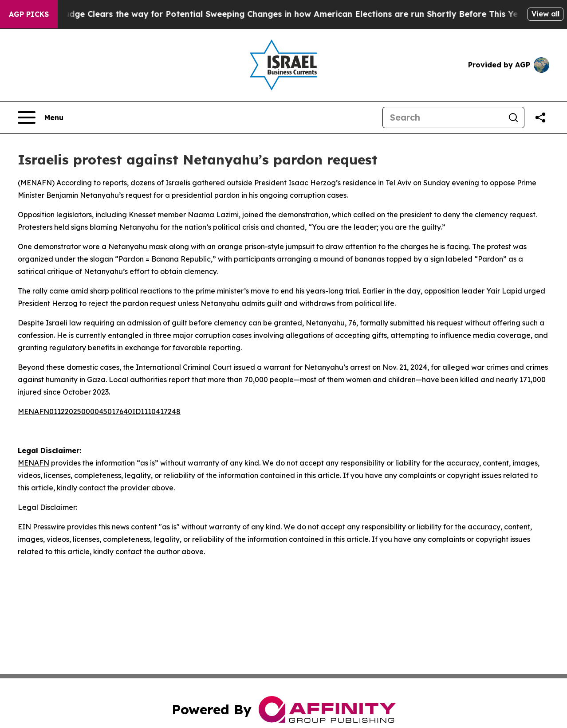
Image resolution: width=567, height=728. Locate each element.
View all (545, 14)
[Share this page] (540, 117)
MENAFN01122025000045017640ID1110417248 (99, 411)
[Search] (443, 117)
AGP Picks (29, 14)
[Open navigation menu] (41, 117)
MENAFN (36, 183)
